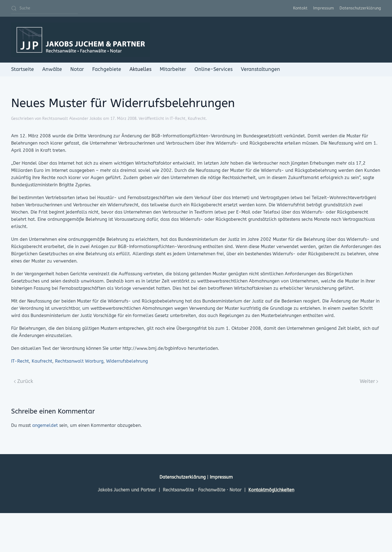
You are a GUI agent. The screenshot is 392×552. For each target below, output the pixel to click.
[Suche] (44, 8)
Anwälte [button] (52, 69)
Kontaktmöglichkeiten (271, 490)
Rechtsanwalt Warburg (79, 361)
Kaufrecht (197, 119)
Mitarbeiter (173, 69)
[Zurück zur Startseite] (81, 40)
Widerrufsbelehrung (127, 361)
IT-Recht (178, 119)
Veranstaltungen (260, 69)
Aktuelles (140, 69)
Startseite (23, 69)
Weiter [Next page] (369, 381)
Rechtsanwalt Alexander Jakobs (72, 119)
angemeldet (45, 425)
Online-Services (214, 69)
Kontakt (300, 8)
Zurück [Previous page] (23, 381)
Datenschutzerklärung (360, 8)
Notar (77, 69)
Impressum (324, 8)
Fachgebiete (107, 69)
